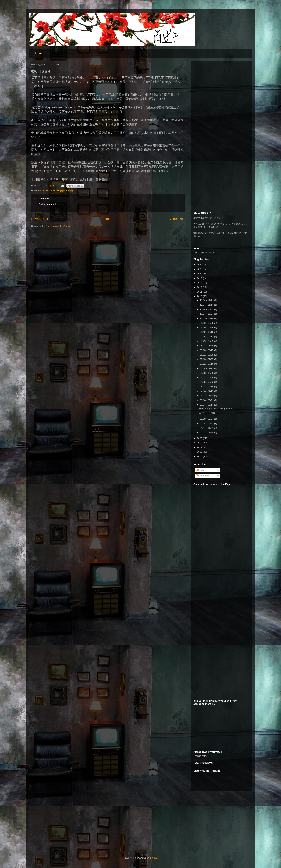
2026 (200, 265)
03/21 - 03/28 (207, 396)
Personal (50, 190)
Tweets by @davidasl (204, 253)
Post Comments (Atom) (58, 226)
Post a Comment (47, 204)
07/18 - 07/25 (207, 359)
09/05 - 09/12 (207, 337)
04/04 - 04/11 (207, 391)
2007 (200, 447)
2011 (200, 292)
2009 (200, 438)
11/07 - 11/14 (207, 305)
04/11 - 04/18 (207, 387)
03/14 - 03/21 (207, 400)
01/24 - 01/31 (207, 428)
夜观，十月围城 (207, 413)
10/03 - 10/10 (207, 318)
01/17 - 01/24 (207, 432)
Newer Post (40, 219)
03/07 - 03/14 (207, 405)
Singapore (62, 190)
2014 (200, 283)
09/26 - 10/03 (207, 323)
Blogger (154, 858)
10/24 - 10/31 (207, 309)
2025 (200, 269)
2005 (200, 456)
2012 (200, 287)
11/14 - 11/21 (207, 300)
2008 (200, 443)
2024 (200, 274)
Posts (200, 470)
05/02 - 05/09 (207, 377)
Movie (41, 190)
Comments (203, 476)
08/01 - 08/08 (207, 355)
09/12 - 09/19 (207, 332)
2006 (200, 452)
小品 (70, 190)
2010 (200, 296)
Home (38, 53)
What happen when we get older (216, 409)
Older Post (178, 219)
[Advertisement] (220, 86)
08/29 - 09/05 (207, 341)
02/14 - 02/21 (207, 424)
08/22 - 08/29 (207, 346)
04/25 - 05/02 (207, 382)
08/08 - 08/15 (207, 350)
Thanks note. (200, 756)
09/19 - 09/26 (207, 327)
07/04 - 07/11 (207, 368)
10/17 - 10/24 (207, 314)
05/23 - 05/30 (207, 373)
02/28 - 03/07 (207, 419)
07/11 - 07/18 (207, 364)
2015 (200, 278)
